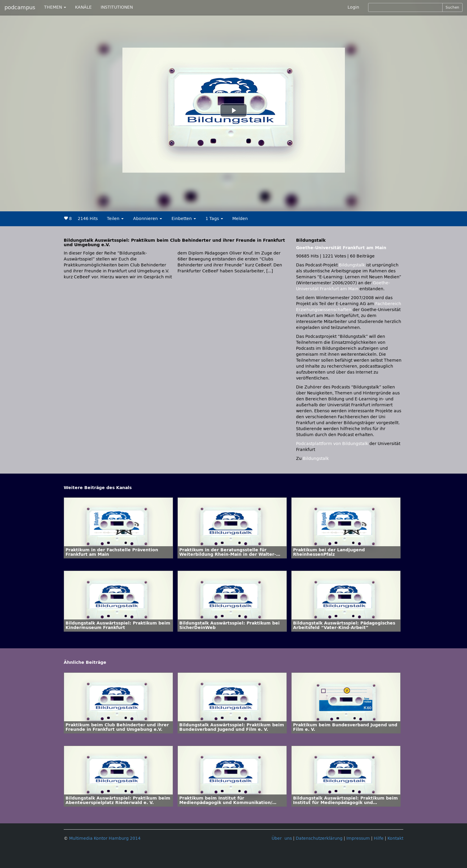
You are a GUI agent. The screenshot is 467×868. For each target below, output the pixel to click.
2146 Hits (88, 219)
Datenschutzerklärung (319, 838)
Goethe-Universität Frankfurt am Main (341, 248)
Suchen (452, 7)
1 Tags (214, 219)
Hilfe (379, 838)
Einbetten (184, 219)
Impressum (358, 838)
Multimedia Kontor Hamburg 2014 (105, 838)
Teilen (115, 219)
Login (353, 7)
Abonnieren (148, 219)
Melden (240, 219)
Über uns (282, 838)
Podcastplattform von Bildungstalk (333, 444)
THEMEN (55, 7)
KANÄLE (83, 7)
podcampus (20, 7)
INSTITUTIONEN (117, 7)
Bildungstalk (352, 265)
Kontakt (395, 838)
